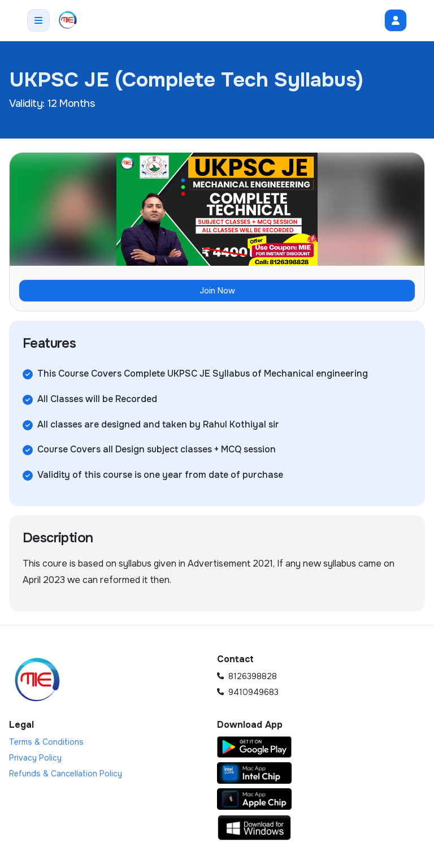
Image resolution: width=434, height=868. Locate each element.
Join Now (217, 291)
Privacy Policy (35, 758)
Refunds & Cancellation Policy (66, 774)
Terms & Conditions (46, 742)
